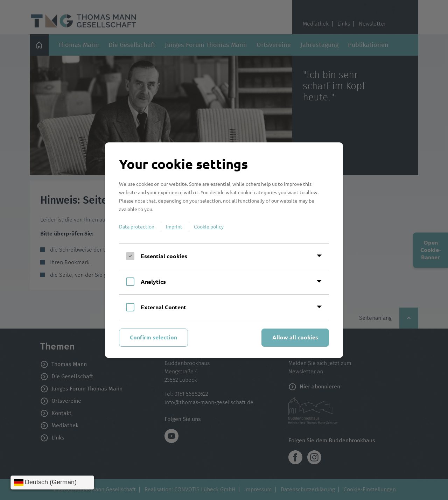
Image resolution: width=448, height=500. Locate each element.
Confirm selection (153, 337)
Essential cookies (164, 256)
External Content (163, 307)
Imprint (174, 226)
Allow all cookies (295, 337)
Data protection (137, 226)
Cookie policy (209, 226)
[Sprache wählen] (52, 483)
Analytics (153, 281)
